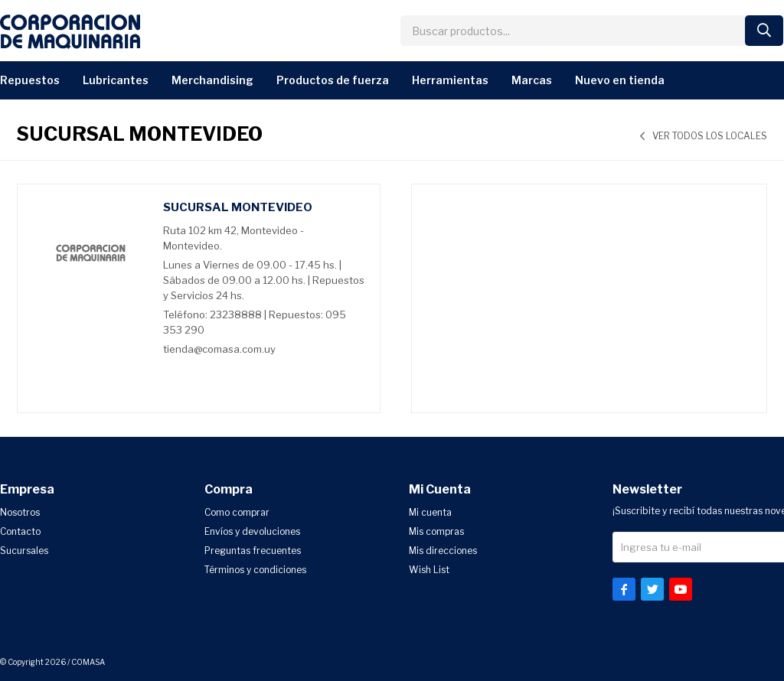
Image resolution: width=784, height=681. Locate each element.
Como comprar (237, 512)
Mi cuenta (430, 512)
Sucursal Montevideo (238, 207)
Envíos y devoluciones (252, 531)
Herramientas (450, 80)
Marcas (532, 80)
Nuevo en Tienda (620, 80)
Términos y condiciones (255, 570)
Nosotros (20, 512)
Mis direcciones (443, 551)
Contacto (20, 531)
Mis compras (436, 531)
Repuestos (30, 80)
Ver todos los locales (710, 136)
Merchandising (212, 80)
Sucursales (24, 551)
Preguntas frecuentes (253, 551)
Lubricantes (116, 80)
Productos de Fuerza (333, 80)
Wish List (429, 570)
